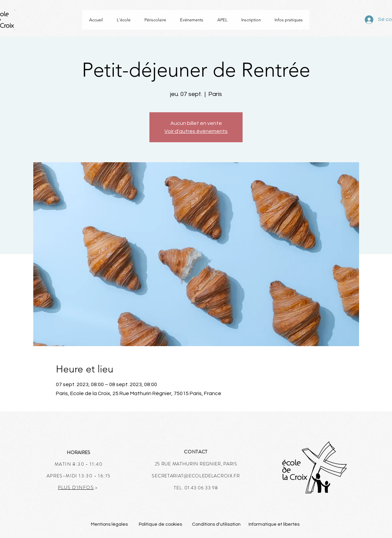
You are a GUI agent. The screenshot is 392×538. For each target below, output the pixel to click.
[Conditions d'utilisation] (216, 525)
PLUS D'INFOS (76, 487)
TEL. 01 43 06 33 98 (196, 488)
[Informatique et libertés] (274, 525)
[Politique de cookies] (160, 525)
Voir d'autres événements (196, 131)
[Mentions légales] (109, 525)
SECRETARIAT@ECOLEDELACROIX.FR (196, 476)
